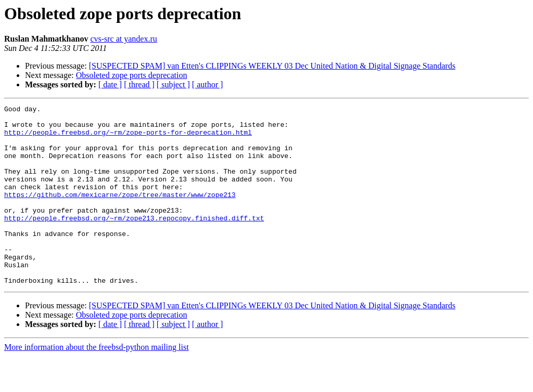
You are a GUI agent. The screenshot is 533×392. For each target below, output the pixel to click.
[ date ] (110, 84)
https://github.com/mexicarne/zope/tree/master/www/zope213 (120, 213)
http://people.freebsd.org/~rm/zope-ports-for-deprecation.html (128, 138)
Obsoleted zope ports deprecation (132, 75)
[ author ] (208, 84)
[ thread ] (139, 84)
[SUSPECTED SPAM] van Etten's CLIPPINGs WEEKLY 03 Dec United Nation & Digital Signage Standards (272, 66)
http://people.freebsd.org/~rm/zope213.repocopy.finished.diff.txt (134, 241)
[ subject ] (173, 84)
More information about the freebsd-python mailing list (97, 383)
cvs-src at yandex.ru (123, 39)
